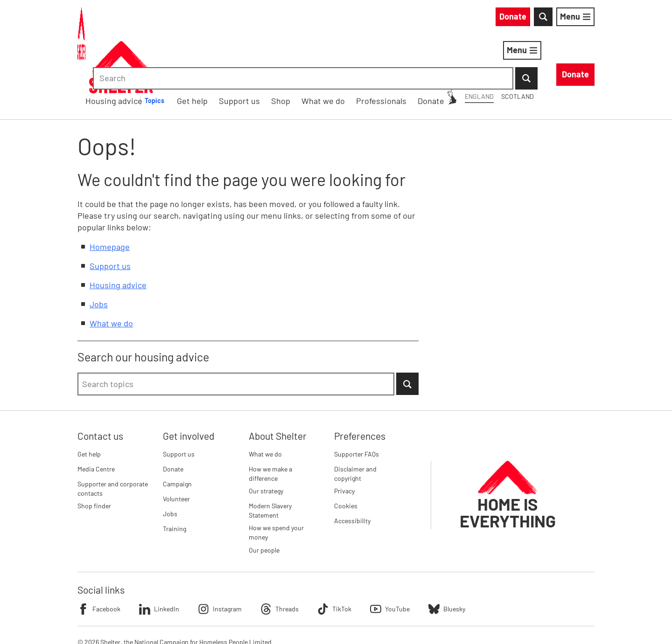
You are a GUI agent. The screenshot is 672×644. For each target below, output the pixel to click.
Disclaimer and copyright (355, 425)
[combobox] (515, 19)
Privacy (344, 442)
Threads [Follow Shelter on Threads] (280, 561)
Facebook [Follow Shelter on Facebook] (99, 561)
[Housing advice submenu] (293, 52)
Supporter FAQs (357, 405)
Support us (110, 217)
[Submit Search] (583, 19)
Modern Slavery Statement (270, 462)
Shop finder (94, 457)
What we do (111, 275)
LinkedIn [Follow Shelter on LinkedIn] (159, 561)
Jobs (99, 256)
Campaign (177, 435)
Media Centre (96, 420)
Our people (264, 502)
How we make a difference (270, 425)
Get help (89, 405)
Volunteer (176, 450)
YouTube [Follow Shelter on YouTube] (390, 561)
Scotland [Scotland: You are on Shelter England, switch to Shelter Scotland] (433, 18)
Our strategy (266, 442)
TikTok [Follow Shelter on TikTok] (334, 561)
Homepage (110, 198)
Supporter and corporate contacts (113, 440)
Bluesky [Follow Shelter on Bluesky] (447, 561)
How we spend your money (276, 484)
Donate (173, 420)
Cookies (346, 457)
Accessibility (352, 472)
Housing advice (247, 52)
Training (175, 480)
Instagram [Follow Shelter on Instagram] (220, 561)
